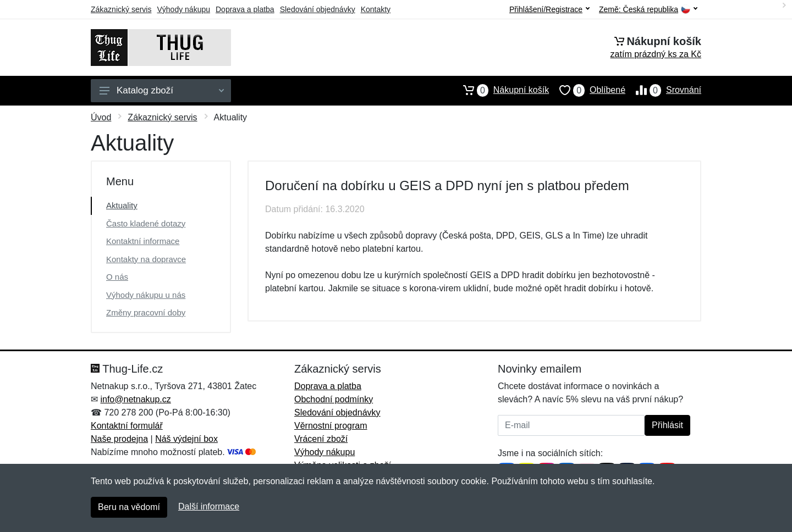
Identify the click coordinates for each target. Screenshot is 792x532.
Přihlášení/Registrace (549, 9)
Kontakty (376, 9)
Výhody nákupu (183, 9)
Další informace (209, 506)
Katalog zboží (162, 90)
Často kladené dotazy (146, 223)
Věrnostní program (331, 426)
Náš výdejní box (186, 439)
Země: (648, 10)
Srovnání (663, 90)
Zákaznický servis (121, 9)
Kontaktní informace (143, 241)
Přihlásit (667, 425)
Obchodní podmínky (334, 399)
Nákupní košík (501, 90)
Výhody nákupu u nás (146, 295)
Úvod (101, 117)
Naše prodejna (119, 439)
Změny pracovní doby (146, 312)
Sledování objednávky (318, 9)
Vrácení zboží (321, 439)
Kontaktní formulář (127, 426)
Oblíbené (587, 90)
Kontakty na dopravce (146, 259)
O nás (117, 277)
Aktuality (122, 205)
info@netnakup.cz (135, 399)
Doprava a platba (245, 9)
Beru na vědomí (129, 507)
